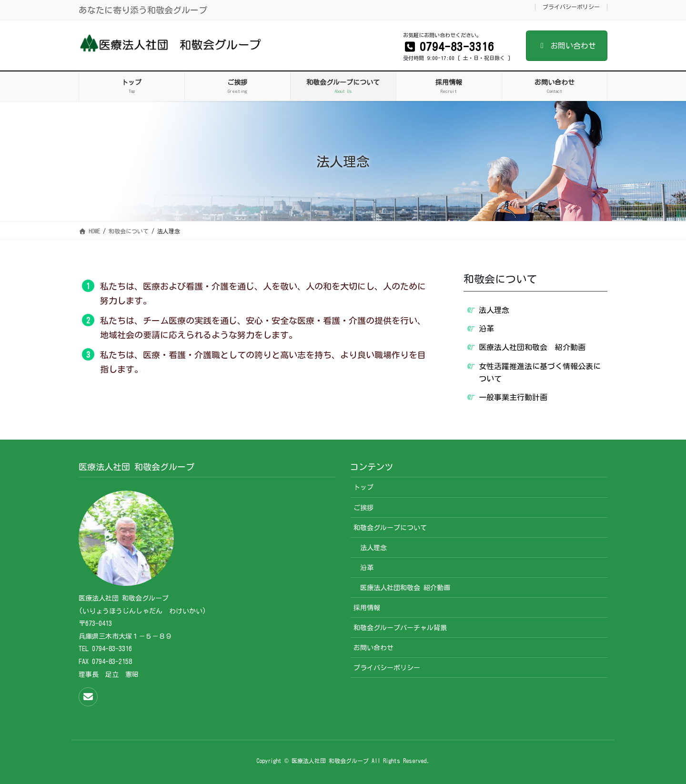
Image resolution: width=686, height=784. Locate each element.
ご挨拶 (363, 508)
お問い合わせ (567, 46)
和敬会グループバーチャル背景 (400, 628)
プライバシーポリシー (571, 7)
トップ (363, 487)
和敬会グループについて (390, 528)
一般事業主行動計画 (513, 397)
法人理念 (494, 310)
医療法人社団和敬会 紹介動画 (532, 347)
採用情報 (367, 608)
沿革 (486, 329)
